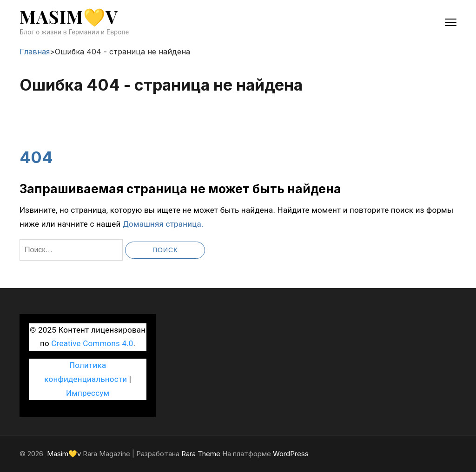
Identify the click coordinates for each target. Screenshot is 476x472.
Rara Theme (201, 454)
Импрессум (88, 393)
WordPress (291, 454)
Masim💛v (69, 16)
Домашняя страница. (163, 224)
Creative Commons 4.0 (92, 343)
